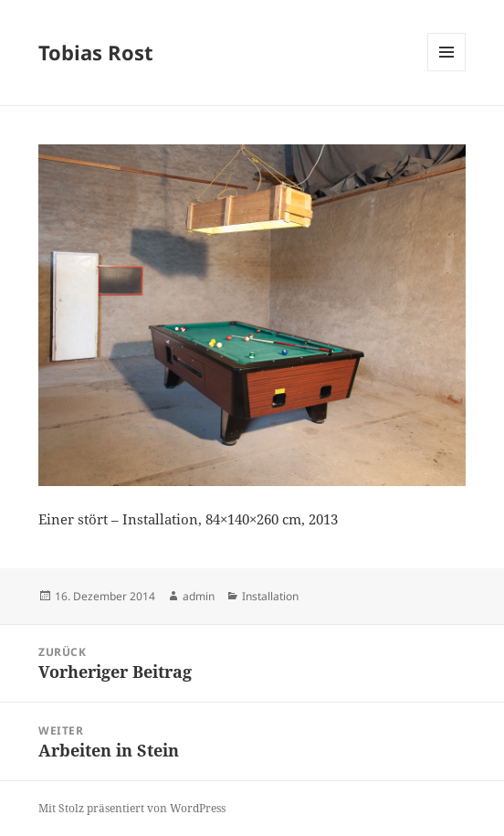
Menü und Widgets (447, 71)
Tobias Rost (96, 52)
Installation (270, 596)
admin (199, 596)
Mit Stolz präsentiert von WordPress (132, 808)
